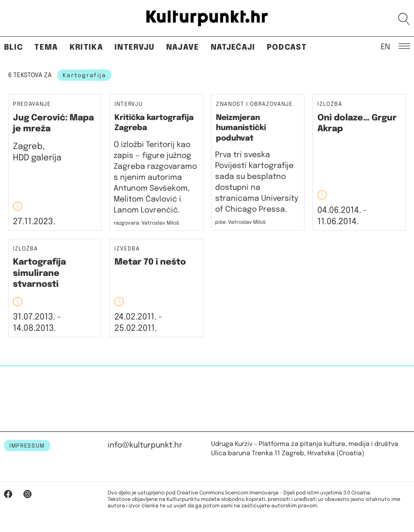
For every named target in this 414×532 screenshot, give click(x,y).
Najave (183, 47)
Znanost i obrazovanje (254, 104)
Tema (46, 47)
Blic (14, 47)
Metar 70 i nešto (150, 262)
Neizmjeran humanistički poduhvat (241, 128)
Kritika (86, 47)
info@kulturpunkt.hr (145, 445)
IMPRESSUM (27, 446)
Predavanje (32, 104)
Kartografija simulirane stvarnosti (39, 273)
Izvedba (127, 249)
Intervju (135, 47)
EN (385, 46)
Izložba (330, 104)
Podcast (287, 47)
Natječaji (233, 47)
